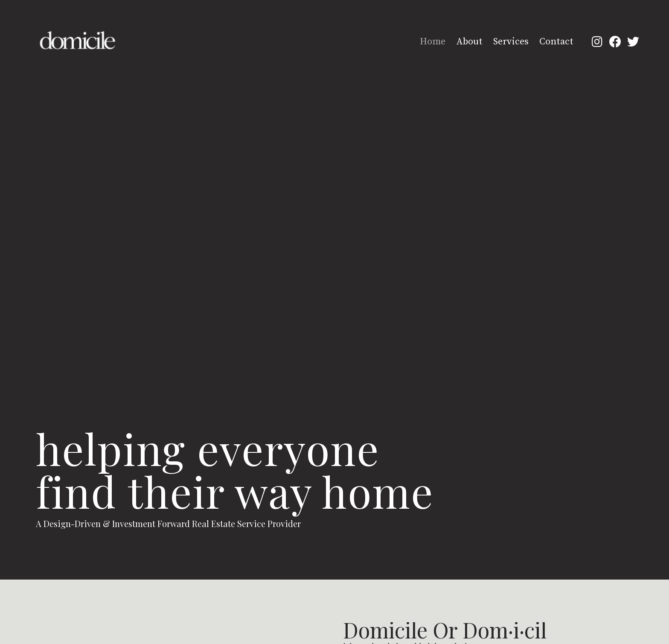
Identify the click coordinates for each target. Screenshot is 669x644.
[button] (597, 41)
